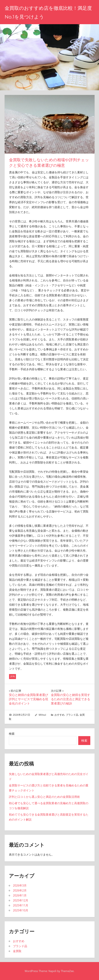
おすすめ (59, 715)
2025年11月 (21, 905)
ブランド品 (72, 715)
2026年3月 (20, 885)
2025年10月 (21, 910)
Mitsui (42, 715)
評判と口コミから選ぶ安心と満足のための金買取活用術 (44, 797)
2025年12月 (21, 900)
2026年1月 (20, 895)
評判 (13, 676)
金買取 (17, 951)
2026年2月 (20, 890)
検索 (12, 734)
